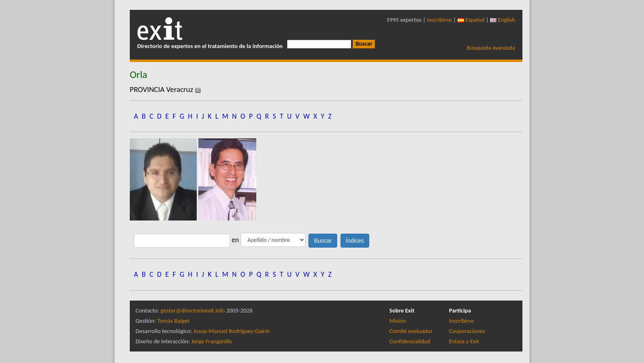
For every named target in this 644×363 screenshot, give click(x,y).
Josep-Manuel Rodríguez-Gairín (232, 331)
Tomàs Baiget (174, 321)
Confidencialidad (410, 341)
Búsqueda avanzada (491, 48)
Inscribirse (440, 20)
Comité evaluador (411, 331)
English (503, 20)
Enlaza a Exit (464, 341)
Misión (398, 321)
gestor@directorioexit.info (193, 310)
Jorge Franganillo (212, 341)
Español (471, 20)
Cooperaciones (467, 331)
